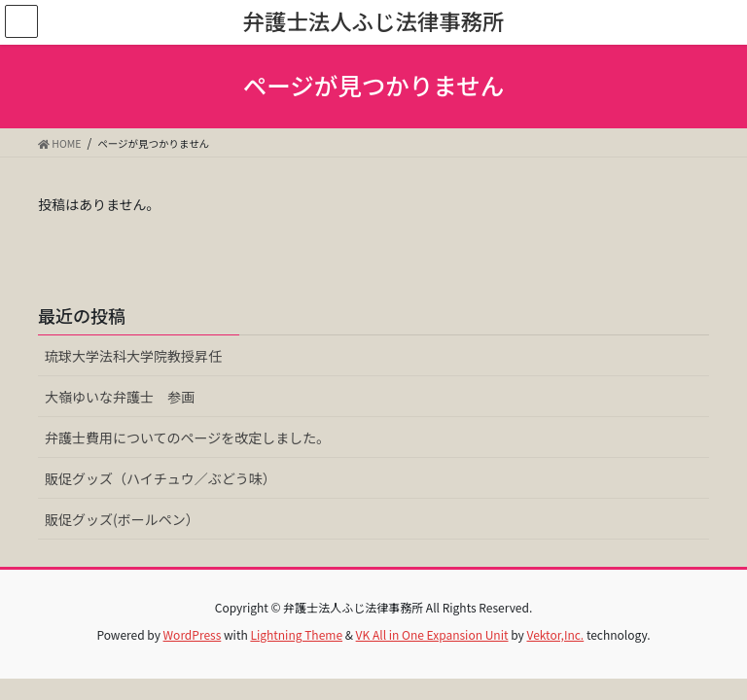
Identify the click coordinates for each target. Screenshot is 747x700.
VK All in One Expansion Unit (432, 634)
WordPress (193, 634)
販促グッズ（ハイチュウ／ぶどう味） (160, 478)
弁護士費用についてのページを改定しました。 (187, 437)
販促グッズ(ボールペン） (122, 519)
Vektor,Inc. (555, 634)
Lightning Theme (296, 634)
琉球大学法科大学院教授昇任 (133, 356)
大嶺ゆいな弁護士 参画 (120, 397)
